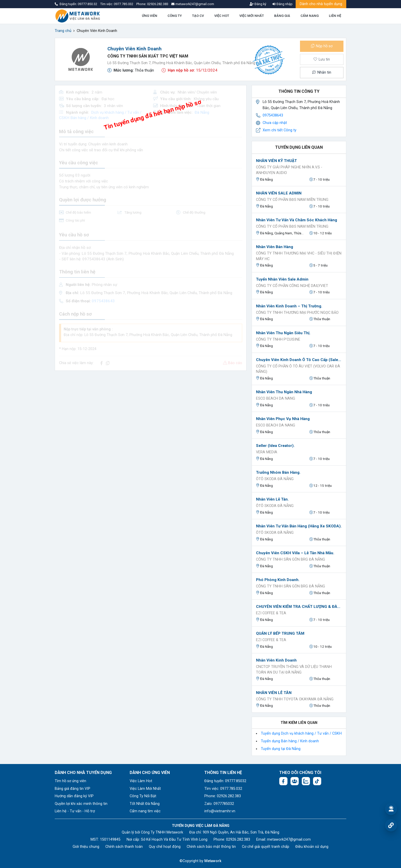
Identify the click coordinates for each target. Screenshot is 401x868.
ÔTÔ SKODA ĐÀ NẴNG (275, 479)
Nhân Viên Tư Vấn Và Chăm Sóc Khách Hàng (297, 220)
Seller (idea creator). (275, 446)
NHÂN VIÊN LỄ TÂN (274, 693)
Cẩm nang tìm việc (145, 811)
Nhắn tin (322, 72)
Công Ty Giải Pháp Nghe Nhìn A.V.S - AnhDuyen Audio (289, 170)
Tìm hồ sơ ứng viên (70, 781)
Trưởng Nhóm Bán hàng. (278, 472)
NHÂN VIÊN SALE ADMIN (279, 193)
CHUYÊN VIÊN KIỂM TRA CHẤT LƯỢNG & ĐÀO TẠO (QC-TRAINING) (299, 607)
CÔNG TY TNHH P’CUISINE (278, 339)
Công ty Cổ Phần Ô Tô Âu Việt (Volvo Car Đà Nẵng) (298, 369)
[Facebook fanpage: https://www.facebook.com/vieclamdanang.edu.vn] (283, 781)
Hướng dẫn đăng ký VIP (74, 796)
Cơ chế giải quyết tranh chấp (266, 847)
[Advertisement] (151, 411)
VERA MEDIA (267, 452)
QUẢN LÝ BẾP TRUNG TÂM (280, 633)
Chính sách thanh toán (124, 847)
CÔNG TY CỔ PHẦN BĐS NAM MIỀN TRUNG (292, 200)
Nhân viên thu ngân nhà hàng (284, 392)
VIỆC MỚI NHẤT (252, 16)
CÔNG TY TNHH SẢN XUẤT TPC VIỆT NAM (148, 56)
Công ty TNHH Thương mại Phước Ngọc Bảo (297, 313)
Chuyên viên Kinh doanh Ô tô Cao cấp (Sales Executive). (299, 360)
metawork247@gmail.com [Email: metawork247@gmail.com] (289, 840)
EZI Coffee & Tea (271, 613)
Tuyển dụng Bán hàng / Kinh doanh (290, 741)
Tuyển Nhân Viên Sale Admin (282, 279)
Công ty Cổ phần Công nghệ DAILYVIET (292, 286)
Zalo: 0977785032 (219, 804)
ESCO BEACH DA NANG (276, 398)
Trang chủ (63, 31)
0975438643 (273, 115)
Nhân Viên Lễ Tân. (272, 499)
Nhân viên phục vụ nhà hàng (283, 419)
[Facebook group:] (295, 781)
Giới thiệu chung (86, 847)
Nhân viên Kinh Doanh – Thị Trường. (289, 306)
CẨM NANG (310, 16)
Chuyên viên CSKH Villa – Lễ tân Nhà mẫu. (295, 553)
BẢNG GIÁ (282, 16)
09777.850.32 (88, 4)
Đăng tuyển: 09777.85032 (225, 781)
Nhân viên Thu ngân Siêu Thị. (283, 333)
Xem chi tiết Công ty (280, 130)
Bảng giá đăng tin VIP (73, 789)
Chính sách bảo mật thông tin (211, 847)
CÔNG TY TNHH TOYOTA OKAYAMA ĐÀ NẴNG (295, 699)
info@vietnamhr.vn (220, 811)
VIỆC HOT (222, 16)
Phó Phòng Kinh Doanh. (278, 580)
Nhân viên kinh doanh (276, 660)
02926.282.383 (158, 4)
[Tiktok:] (317, 781)
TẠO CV (198, 16)
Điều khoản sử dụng (312, 847)
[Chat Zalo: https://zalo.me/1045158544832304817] (306, 781)
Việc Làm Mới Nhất (145, 789)
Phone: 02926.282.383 (223, 796)
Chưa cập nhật (275, 123)
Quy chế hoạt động (165, 847)
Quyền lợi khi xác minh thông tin (81, 804)
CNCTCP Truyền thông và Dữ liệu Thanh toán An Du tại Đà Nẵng (294, 670)
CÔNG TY (175, 16)
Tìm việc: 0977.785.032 (223, 789)
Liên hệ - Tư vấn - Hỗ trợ (75, 811)
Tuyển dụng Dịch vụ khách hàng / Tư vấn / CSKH (301, 733)
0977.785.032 (124, 4)
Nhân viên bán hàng (275, 247)
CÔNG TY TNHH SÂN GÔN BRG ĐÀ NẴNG (291, 559)
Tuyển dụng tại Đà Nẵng (281, 749)
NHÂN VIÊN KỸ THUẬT (276, 161)
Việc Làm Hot (141, 781)
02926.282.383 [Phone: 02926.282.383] (238, 840)
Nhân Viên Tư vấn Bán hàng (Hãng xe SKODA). (299, 526)
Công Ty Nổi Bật (143, 796)
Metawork (213, 861)
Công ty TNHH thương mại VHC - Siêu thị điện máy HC (299, 256)
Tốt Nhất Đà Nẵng (145, 804)
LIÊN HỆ (335, 16)
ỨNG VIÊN (150, 16)
